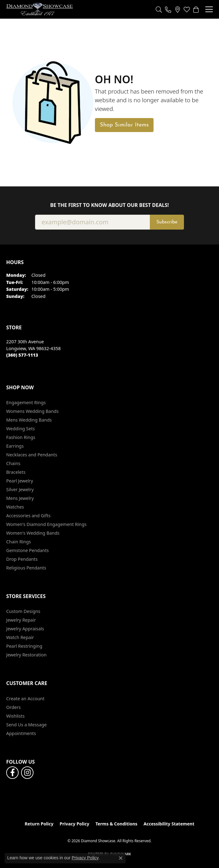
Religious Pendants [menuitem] (26, 568)
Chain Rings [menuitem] (19, 542)
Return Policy (39, 824)
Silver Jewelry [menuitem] (20, 489)
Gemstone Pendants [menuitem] (27, 550)
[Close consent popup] (121, 858)
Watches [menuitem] (15, 507)
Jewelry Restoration (26, 655)
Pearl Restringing (24, 646)
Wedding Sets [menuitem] (20, 429)
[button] (159, 9)
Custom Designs (23, 611)
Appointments (21, 733)
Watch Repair (20, 637)
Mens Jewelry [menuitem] (20, 498)
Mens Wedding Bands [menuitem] (29, 420)
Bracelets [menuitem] (16, 472)
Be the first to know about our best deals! (110, 205)
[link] (168, 9)
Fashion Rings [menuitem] (21, 437)
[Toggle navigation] (209, 9)
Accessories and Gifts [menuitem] (28, 516)
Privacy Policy (74, 824)
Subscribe (167, 222)
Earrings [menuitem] (15, 446)
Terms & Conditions (116, 824)
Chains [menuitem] (13, 463)
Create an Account (25, 699)
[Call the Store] (22, 355)
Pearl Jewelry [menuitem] (20, 481)
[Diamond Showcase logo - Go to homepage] (40, 9)
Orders (13, 707)
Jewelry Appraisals (25, 629)
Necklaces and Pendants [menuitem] (32, 455)
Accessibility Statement (169, 824)
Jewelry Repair (21, 620)
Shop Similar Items (124, 125)
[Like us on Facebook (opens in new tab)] (12, 773)
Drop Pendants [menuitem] (22, 559)
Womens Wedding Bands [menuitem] (32, 411)
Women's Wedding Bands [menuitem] (33, 533)
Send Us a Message (26, 725)
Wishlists (15, 716)
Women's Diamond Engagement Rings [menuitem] (46, 524)
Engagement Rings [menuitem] (26, 402)
